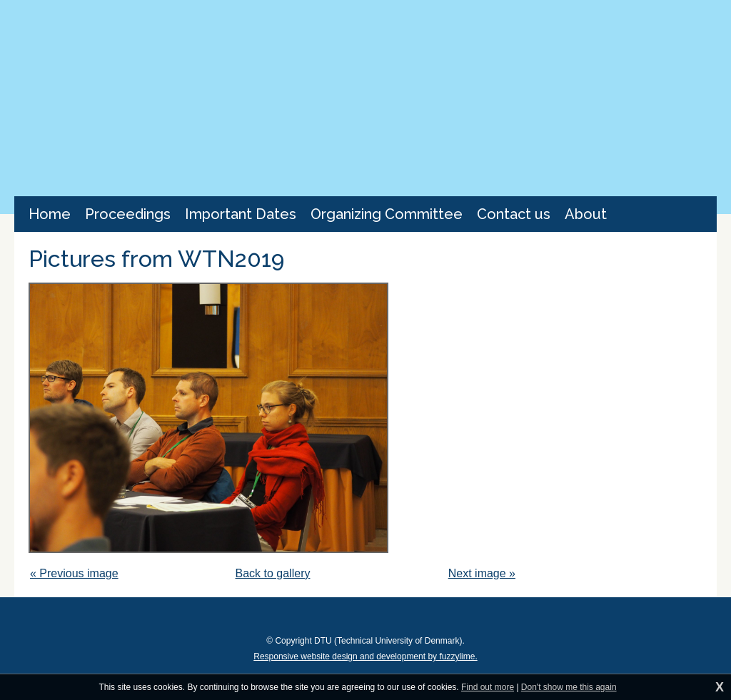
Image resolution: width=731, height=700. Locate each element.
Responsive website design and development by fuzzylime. (365, 656)
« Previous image (74, 573)
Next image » (482, 573)
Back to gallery (273, 573)
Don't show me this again (569, 687)
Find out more (488, 687)
